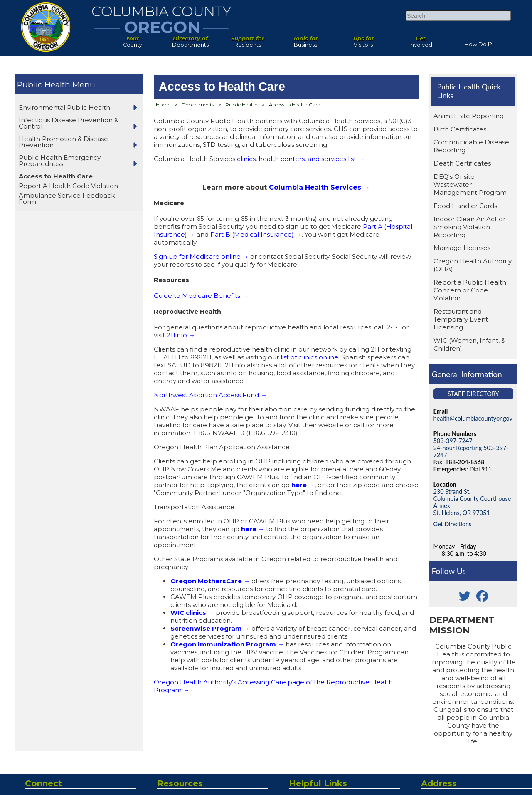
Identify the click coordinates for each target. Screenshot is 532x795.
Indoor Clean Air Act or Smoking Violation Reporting (469, 227)
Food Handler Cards (465, 206)
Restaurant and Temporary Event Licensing (461, 319)
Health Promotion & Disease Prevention (63, 142)
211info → (181, 335)
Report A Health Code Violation (68, 186)
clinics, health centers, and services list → (300, 159)
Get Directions (453, 524)
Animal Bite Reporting (469, 116)
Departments (191, 40)
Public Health (44, 84)
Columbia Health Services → (319, 187)
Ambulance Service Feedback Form (67, 198)
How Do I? (478, 43)
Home (163, 105)
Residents (248, 40)
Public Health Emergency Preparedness (60, 161)
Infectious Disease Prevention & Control (69, 123)
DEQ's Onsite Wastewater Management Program (470, 185)
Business (306, 40)
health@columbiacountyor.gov (473, 418)
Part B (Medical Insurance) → (256, 234)
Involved (421, 40)
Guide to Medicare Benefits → (201, 296)
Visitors (363, 40)
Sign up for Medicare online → (201, 256)
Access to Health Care (56, 176)
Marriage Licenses (462, 248)
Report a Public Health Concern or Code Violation (470, 290)
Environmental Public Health (64, 108)
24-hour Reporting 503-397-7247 (471, 451)
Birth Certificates (460, 129)
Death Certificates (462, 163)
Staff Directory (473, 394)
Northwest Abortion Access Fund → (210, 395)
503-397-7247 (453, 441)
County (133, 40)
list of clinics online (309, 357)
